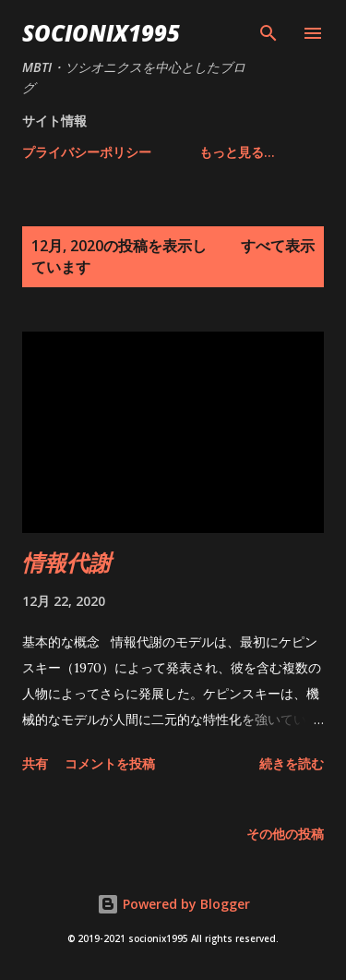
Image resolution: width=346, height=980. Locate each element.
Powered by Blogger (173, 904)
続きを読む (292, 763)
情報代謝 (66, 562)
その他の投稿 (285, 834)
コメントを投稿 (110, 763)
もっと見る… (237, 152)
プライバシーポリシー (87, 152)
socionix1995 (101, 33)
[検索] (268, 33)
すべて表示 (278, 246)
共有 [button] (35, 763)
